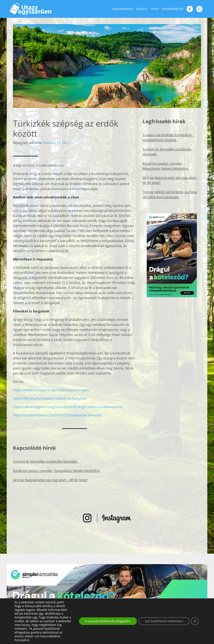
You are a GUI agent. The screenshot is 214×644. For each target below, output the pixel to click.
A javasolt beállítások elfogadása (108, 621)
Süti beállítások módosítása (164, 621)
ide (41, 614)
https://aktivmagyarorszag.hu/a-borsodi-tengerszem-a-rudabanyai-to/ (68, 407)
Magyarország (123, 9)
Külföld (142, 9)
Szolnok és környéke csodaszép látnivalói (45, 461)
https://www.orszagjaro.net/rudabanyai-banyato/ (52, 390)
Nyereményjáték (173, 9)
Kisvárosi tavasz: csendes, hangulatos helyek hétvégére (57, 471)
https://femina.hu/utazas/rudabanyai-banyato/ (50, 398)
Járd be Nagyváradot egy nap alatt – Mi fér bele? (51, 480)
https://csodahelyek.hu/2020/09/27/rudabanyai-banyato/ (58, 415)
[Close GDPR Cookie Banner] (195, 621)
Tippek (154, 9)
